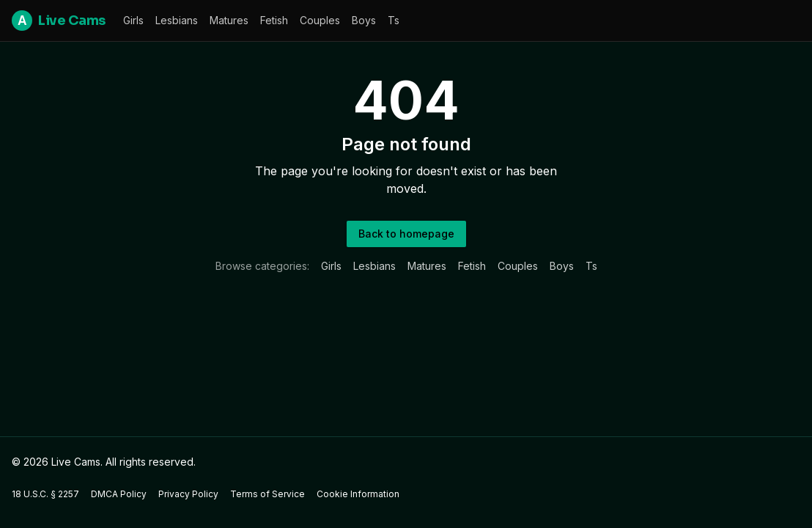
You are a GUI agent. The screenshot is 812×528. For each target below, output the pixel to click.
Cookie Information (358, 494)
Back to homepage (406, 234)
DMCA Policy (119, 494)
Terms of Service (267, 494)
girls (133, 20)
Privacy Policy (188, 494)
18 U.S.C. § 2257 (45, 494)
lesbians (177, 20)
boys (364, 20)
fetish (274, 20)
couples (320, 20)
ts (394, 20)
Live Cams (59, 21)
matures (229, 20)
